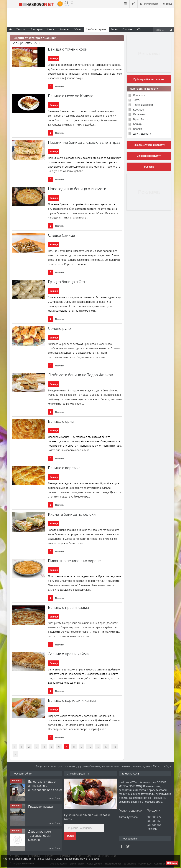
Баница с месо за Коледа (71, 96)
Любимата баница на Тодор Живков (81, 375)
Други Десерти (142, 134)
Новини (65, 29)
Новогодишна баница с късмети (77, 189)
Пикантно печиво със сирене (74, 561)
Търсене (149, 167)
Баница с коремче (64, 468)
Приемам (172, 863)
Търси (70, 836)
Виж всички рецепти (149, 156)
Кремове (138, 110)
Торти (137, 100)
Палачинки (140, 114)
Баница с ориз (61, 421)
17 (106, 747)
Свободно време (96, 29)
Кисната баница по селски (72, 514)
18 (115, 747)
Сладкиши (139, 95)
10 (90, 747)
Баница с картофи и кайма (72, 700)
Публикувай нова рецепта (149, 79)
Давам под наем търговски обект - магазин (40, 836)
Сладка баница (61, 235)
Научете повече (89, 859)
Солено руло (59, 328)
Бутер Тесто (140, 119)
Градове (127, 29)
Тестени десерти (143, 105)
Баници (54, 59)
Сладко (138, 129)
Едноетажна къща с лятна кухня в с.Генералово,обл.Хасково (46, 786)
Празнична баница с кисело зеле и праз (84, 142)
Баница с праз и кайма (68, 607)
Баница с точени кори (68, 49)
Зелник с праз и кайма (68, 654)
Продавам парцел (41, 806)
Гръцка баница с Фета (68, 282)
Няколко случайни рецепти (149, 145)
